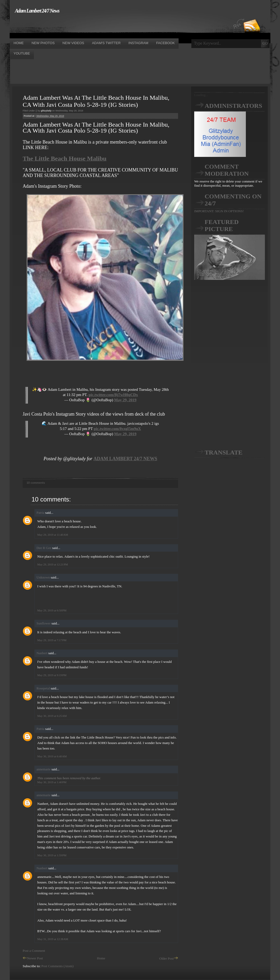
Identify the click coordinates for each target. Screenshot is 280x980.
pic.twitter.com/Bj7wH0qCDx (113, 395)
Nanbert (42, 653)
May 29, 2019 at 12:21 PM (53, 564)
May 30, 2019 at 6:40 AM (52, 756)
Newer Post (33, 958)
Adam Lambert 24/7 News (37, 11)
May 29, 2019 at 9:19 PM (52, 675)
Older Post (169, 958)
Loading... (201, 95)
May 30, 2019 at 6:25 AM (52, 716)
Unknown (43, 577)
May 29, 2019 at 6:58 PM (52, 610)
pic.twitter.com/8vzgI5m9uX (117, 429)
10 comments (36, 483)
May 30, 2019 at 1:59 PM (52, 855)
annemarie (44, 769)
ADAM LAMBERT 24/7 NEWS (125, 459)
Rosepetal (43, 688)
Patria (40, 513)
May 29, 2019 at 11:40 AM (53, 535)
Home (101, 958)
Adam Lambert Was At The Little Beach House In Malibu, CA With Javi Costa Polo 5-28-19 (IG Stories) (96, 101)
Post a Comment (34, 951)
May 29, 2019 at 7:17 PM (52, 640)
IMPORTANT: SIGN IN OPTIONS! (219, 211)
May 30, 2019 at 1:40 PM (52, 782)
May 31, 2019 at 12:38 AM (53, 939)
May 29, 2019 (125, 400)
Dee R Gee (44, 548)
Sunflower (44, 623)
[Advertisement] (105, 26)
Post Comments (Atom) (58, 966)
